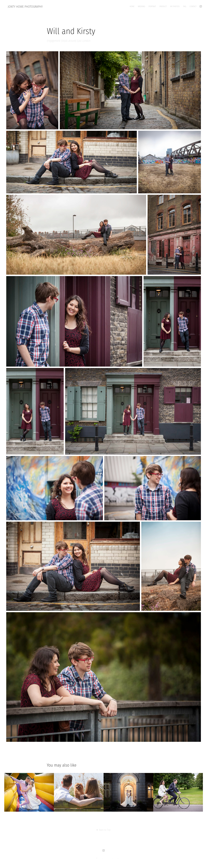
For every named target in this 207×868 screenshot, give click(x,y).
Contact (193, 6)
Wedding (142, 6)
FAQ (185, 6)
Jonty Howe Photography (25, 7)
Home (132, 6)
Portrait (152, 6)
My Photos (175, 6)
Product (163, 6)
